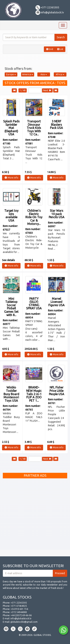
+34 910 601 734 (19, 609)
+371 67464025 (19, 606)
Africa (60, 74)
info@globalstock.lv (50, 12)
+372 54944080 (19, 612)
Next (47, 90)
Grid (49, 49)
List (60, 49)
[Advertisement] (35, 515)
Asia (44, 74)
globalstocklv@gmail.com (24, 622)
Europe (11, 74)
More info (11, 178)
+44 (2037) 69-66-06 (21, 615)
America (28, 74)
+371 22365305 (47, 7)
